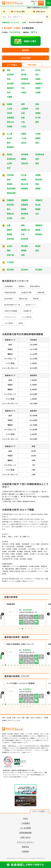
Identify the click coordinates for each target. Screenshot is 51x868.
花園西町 (10, 200)
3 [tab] (26, 629)
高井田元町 (11, 159)
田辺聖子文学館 (26, 292)
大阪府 (24, 22)
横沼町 (38, 246)
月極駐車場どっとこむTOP (10, 22)
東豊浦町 (25, 205)
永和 (9, 92)
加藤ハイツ (24, 494)
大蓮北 (24, 92)
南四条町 (39, 234)
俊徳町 (38, 138)
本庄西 (10, 218)
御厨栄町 (39, 225)
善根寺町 (10, 147)
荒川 (37, 74)
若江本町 (25, 269)
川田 (37, 108)
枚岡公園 (36, 299)
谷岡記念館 (41, 292)
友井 (9, 168)
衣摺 (23, 117)
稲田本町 (10, 88)
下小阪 (24, 138)
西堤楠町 (25, 188)
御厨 (23, 225)
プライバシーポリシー (25, 842)
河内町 (10, 113)
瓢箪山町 (10, 214)
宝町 (37, 159)
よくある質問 (25, 828)
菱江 (9, 209)
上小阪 (10, 108)
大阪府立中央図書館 (11, 311)
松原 (9, 225)
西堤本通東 (11, 193)
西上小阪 (25, 184)
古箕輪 (10, 126)
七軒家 (38, 134)
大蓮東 (38, 92)
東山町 (38, 205)
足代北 (38, 70)
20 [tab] (30, 668)
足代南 (24, 74)
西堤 (37, 184)
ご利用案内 (26, 823)
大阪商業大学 (27, 311)
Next (48, 614)
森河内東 (25, 239)
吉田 (37, 250)
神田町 (38, 113)
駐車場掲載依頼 (25, 833)
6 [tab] (18, 665)
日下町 (38, 117)
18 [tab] (24, 668)
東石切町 (10, 205)
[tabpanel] (25, 614)
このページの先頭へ (39, 811)
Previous (3, 614)
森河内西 (10, 239)
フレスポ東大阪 (26, 317)
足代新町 (10, 74)
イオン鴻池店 (9, 323)
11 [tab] (33, 665)
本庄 (37, 214)
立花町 (10, 163)
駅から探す (32, 65)
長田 (9, 179)
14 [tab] (42, 665)
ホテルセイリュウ (10, 317)
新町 (9, 143)
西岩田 (10, 184)
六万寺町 (10, 262)
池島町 (38, 79)
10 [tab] (30, 665)
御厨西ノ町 (26, 230)
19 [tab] (27, 668)
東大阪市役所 (9, 299)
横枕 (9, 250)
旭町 (9, 70)
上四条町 (25, 108)
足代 (23, 70)
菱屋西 (24, 209)
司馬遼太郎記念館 (10, 292)
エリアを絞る (12, 65)
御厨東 (38, 230)
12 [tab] (36, 665)
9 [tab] (27, 665)
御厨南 (10, 234)
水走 (23, 234)
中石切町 (10, 175)
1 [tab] (19, 629)
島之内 (10, 138)
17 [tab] (21, 668)
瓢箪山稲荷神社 (35, 286)
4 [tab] (29, 629)
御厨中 (10, 230)
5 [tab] (32, 629)
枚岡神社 (21, 286)
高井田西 (25, 154)
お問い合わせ (25, 837)
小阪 (23, 122)
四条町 (24, 134)
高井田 (10, 154)
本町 (23, 218)
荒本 (9, 79)
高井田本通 (40, 154)
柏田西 (10, 104)
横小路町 (25, 246)
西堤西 (38, 188)
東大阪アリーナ (31, 305)
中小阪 (24, 175)
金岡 (23, 104)
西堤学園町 (11, 188)
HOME (25, 819)
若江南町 (39, 269)
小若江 (24, 126)
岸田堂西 (10, 117)
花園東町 (25, 200)
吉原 (23, 255)
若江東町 (10, 269)
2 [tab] (22, 629)
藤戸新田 (25, 214)
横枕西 (24, 250)
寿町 (37, 122)
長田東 (24, 179)
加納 (37, 104)
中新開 (38, 175)
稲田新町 (39, 83)
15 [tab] (46, 665)
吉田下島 (10, 255)
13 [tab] (39, 665)
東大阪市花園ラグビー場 (12, 305)
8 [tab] (24, 665)
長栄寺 (21, 323)
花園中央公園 (23, 299)
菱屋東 (38, 209)
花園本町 (39, 200)
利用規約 (25, 851)
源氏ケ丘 (10, 122)
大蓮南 (10, 97)
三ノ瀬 (10, 134)
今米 (23, 88)
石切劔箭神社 (9, 286)
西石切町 (39, 179)
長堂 (37, 163)
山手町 (10, 246)
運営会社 (25, 847)
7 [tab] (21, 665)
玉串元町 (25, 163)
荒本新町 (25, 79)
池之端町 (10, 83)
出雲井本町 (26, 83)
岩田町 (38, 88)
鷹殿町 (24, 159)
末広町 (24, 143)
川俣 (23, 113)
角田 (37, 143)
